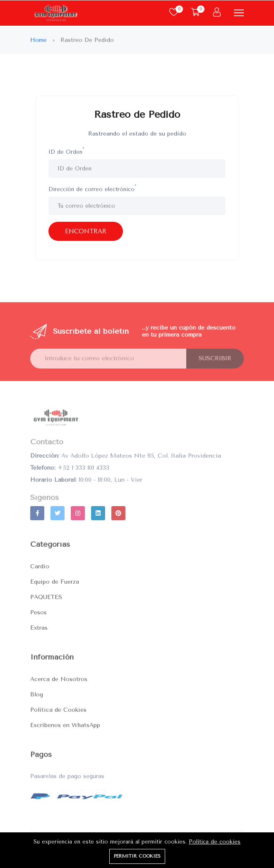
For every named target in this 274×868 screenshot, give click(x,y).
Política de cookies (215, 842)
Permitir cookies (137, 856)
